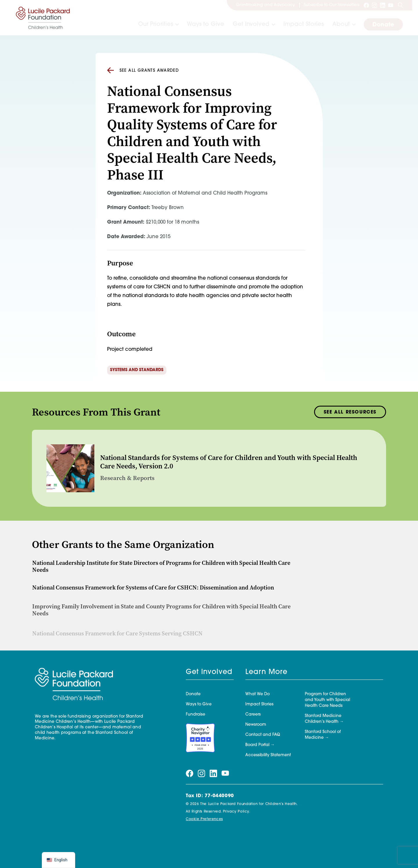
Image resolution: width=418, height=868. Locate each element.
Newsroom (256, 725)
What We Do (257, 694)
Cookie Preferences (204, 819)
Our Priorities (156, 24)
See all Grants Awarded (143, 71)
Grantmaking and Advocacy (265, 5)
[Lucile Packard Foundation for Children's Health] (43, 18)
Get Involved (251, 24)
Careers (253, 715)
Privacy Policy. (237, 812)
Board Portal (257, 745)
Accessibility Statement (268, 755)
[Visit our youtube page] (391, 5)
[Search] (400, 5)
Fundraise (196, 715)
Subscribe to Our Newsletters (331, 5)
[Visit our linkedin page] (383, 5)
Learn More (266, 672)
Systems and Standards (137, 370)
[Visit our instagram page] (374, 5)
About (341, 24)
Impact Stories (303, 24)
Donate (383, 25)
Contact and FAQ (263, 735)
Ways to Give (206, 24)
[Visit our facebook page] (366, 5)
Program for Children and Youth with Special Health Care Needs (327, 700)
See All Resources (350, 414)
